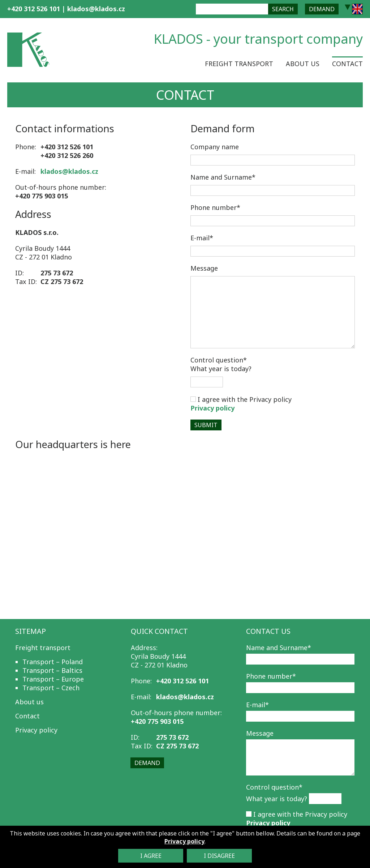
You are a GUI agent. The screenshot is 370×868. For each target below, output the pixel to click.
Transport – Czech (51, 688)
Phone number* (215, 207)
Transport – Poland (53, 662)
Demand (322, 9)
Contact (347, 64)
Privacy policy (212, 408)
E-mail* (202, 238)
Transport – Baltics (52, 670)
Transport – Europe (53, 679)
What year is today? (221, 364)
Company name (215, 147)
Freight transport (239, 64)
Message (204, 268)
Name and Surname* (223, 177)
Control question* (274, 787)
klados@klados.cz (96, 9)
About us (303, 64)
